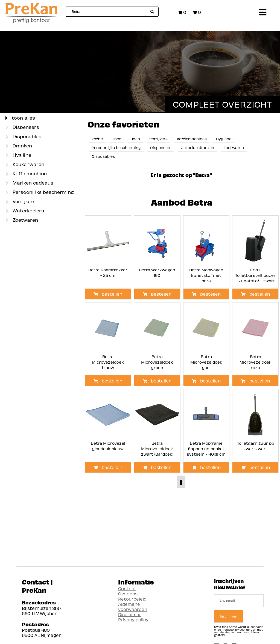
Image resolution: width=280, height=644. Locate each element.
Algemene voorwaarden (133, 607)
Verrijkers (21, 202)
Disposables (23, 137)
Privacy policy (133, 620)
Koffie (97, 139)
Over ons (128, 594)
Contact (127, 588)
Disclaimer (130, 614)
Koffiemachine (26, 174)
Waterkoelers (25, 211)
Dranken (19, 146)
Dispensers (22, 127)
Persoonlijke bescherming (40, 192)
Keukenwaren (25, 165)
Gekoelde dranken (197, 148)
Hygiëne (18, 155)
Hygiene (224, 139)
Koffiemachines (192, 139)
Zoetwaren (22, 220)
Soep (135, 139)
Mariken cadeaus (29, 183)
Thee (117, 139)
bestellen (108, 294)
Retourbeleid (132, 599)
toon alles (20, 118)
